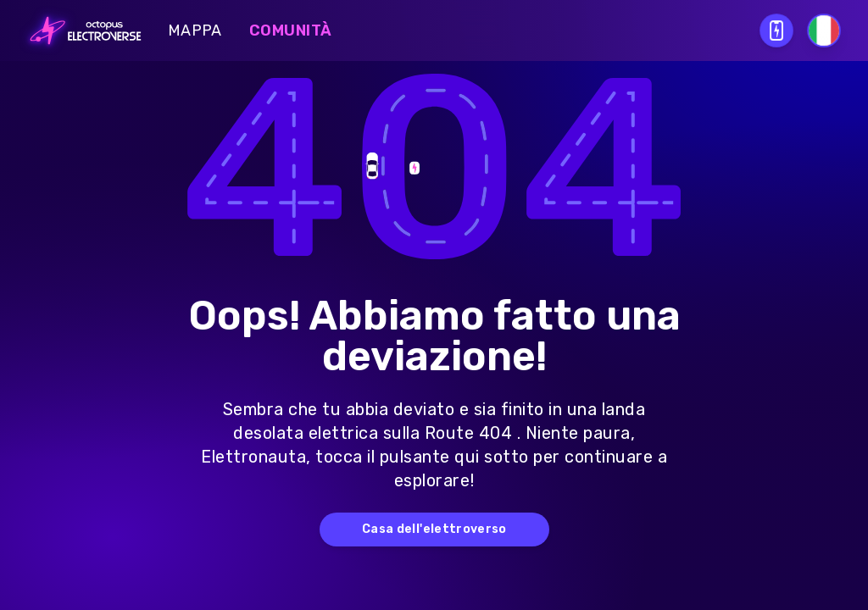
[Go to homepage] (81, 30)
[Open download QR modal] (776, 30)
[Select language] (824, 30)
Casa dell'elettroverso (434, 529)
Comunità (291, 30)
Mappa (195, 30)
